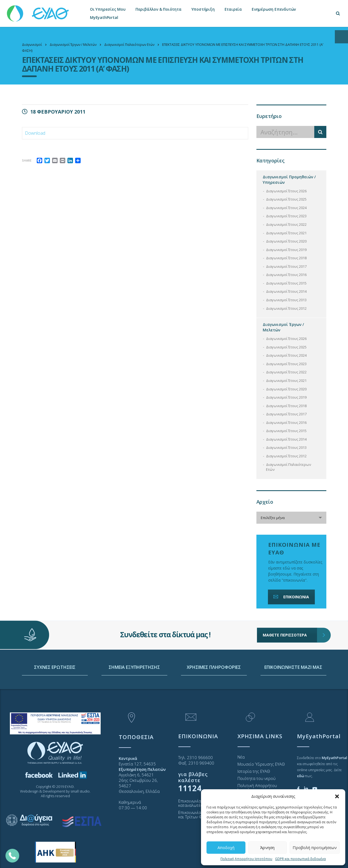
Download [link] (35, 133)
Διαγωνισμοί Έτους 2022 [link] (286, 224)
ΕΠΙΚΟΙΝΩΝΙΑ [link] (291, 597)
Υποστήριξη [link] (203, 9)
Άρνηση (267, 847)
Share (27, 160)
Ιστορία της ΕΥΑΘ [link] (254, 771)
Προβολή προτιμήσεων (315, 847)
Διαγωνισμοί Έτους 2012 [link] (286, 308)
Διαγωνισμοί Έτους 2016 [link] (286, 275)
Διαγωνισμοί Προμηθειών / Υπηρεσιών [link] (289, 180)
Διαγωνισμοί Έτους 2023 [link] (286, 216)
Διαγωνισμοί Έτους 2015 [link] (286, 283)
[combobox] (291, 518)
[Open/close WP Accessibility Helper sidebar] (341, 37)
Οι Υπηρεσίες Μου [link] (108, 9)
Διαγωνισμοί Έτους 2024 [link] (286, 208)
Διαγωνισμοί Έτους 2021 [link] (286, 233)
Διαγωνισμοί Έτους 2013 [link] (286, 300)
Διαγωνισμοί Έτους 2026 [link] (286, 191)
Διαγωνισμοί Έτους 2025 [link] (286, 199)
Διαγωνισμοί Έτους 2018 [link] (286, 258)
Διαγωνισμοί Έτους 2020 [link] (286, 241)
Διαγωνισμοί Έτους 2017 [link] (286, 266)
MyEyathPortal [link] (104, 17)
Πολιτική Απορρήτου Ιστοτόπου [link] (246, 859)
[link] (38, 11)
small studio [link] (80, 791)
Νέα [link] (241, 757)
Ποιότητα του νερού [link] (257, 778)
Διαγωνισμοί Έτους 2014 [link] (286, 291)
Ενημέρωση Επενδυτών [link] (274, 9)
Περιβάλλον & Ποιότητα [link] (159, 9)
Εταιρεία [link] (233, 9)
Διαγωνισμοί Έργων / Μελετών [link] (283, 327)
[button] (337, 796)
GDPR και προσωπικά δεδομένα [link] (300, 859)
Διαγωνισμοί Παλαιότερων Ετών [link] (288, 467)
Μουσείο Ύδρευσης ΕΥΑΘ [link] (261, 764)
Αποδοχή (226, 847)
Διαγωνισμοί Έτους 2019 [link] (286, 250)
